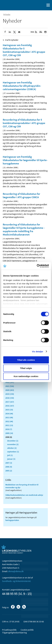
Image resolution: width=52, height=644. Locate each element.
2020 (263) (10, 390)
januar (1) (11, 459)
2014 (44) (9, 414)
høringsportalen (12, 520)
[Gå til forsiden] (14, 5)
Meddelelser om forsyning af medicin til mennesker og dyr (22, 486)
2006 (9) (9, 467)
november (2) (13, 444)
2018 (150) (10, 398)
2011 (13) (9, 425)
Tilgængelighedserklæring (14, 633)
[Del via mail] (19, 32)
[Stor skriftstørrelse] (41, 32)
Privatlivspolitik (9, 630)
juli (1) (10, 455)
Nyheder (7, 14)
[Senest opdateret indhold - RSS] (34, 32)
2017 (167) (10, 402)
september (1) (13, 452)
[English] (36, 5)
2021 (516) (10, 386)
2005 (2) (9, 471)
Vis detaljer (38, 351)
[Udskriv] (45, 32)
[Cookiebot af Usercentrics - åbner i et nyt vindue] (37, 266)
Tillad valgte (26, 368)
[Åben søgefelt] (43, 5)
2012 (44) (9, 421)
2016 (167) (10, 406)
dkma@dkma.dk (16, 571)
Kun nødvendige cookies (26, 376)
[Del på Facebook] (5, 32)
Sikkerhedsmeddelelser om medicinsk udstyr (24, 495)
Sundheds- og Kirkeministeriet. (17, 581)
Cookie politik (27, 630)
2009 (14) (9, 433)
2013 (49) (9, 417)
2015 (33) (9, 410)
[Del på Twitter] (14, 32)
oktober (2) (12, 448)
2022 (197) (10, 382)
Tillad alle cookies (26, 360)
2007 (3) (9, 463)
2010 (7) (9, 429)
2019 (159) (10, 394)
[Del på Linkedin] (10, 32)
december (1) (13, 441)
